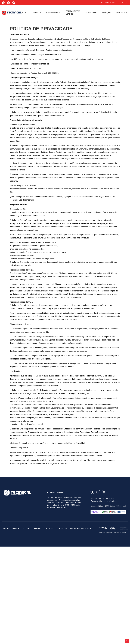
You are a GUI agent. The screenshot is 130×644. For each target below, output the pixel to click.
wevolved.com (112, 501)
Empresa (37, 13)
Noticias (50, 528)
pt (122, 3)
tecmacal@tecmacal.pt (71, 500)
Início (6, 528)
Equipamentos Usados (73, 13)
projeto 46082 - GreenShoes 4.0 (106, 533)
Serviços (106, 13)
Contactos (122, 13)
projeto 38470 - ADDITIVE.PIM (120, 533)
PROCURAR (108, 3)
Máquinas (38, 528)
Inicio (24, 13)
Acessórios (91, 13)
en (127, 3)
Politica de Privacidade (81, 528)
